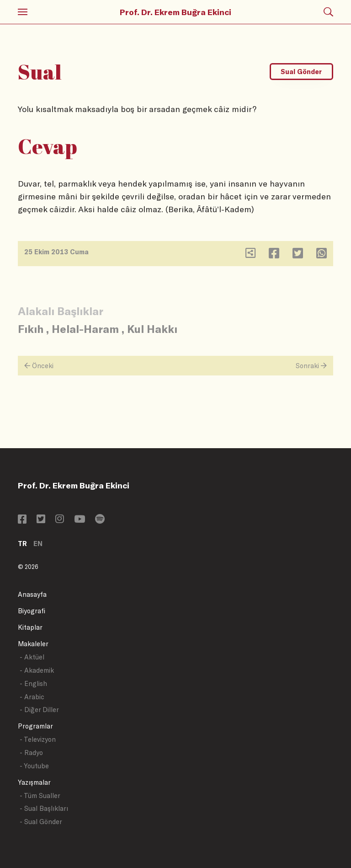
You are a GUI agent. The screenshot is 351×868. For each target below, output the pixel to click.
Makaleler (33, 644)
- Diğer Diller (39, 710)
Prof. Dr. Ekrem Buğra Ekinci (175, 12)
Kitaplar (30, 627)
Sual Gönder (301, 72)
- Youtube (34, 766)
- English (33, 683)
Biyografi (32, 611)
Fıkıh (31, 329)
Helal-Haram (85, 329)
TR (22, 544)
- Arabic (32, 697)
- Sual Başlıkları (44, 808)
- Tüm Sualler (40, 796)
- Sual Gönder (41, 822)
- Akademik (37, 670)
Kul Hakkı (152, 329)
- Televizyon (38, 739)
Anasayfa (32, 594)
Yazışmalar (34, 782)
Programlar (35, 726)
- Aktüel (32, 657)
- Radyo (31, 753)
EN (38, 544)
